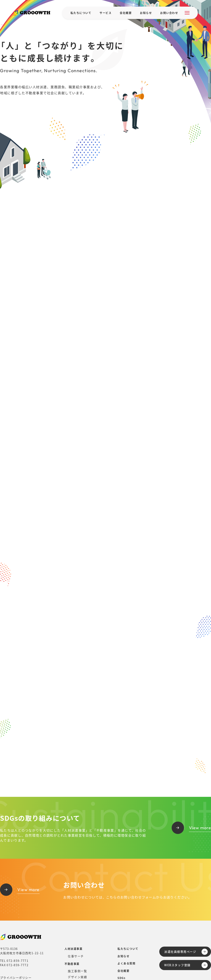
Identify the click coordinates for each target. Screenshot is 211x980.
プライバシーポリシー (16, 978)
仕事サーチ (76, 956)
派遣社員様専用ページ (186, 952)
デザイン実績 (77, 977)
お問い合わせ (169, 13)
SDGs (121, 978)
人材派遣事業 (73, 949)
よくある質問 (126, 963)
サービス (105, 13)
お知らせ (146, 13)
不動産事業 (72, 964)
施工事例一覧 (77, 971)
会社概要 (126, 13)
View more (191, 828)
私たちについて (81, 13)
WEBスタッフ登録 (186, 965)
